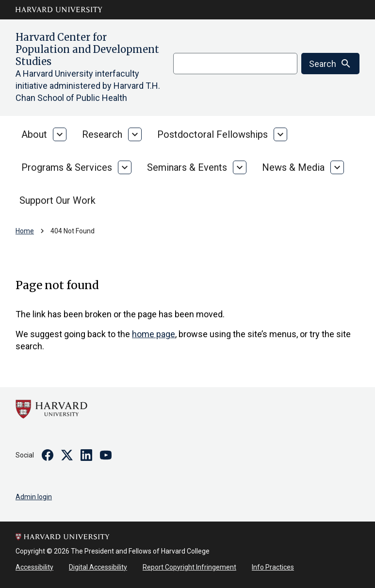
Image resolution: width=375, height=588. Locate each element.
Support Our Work (57, 200)
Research (102, 134)
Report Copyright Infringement (189, 567)
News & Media (293, 167)
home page (154, 334)
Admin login (34, 497)
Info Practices (273, 567)
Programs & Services (67, 167)
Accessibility (34, 567)
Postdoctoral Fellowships (212, 134)
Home (25, 231)
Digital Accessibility (98, 567)
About (34, 134)
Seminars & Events (187, 167)
